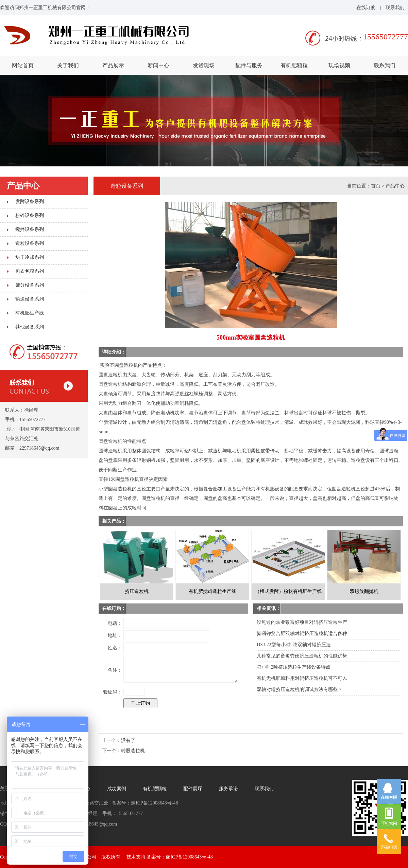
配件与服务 (249, 65)
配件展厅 (193, 789)
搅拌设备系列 (30, 229)
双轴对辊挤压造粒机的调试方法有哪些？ (300, 690)
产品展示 (113, 65)
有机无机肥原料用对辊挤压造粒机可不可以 (302, 678)
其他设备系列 (30, 327)
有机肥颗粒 (294, 65)
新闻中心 (158, 65)
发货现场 (204, 65)
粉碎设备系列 (30, 215)
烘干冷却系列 (30, 257)
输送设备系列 (30, 299)
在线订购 (366, 8)
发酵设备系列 (30, 202)
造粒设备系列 (30, 243)
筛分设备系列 (30, 285)
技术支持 (136, 857)
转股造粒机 (133, 751)
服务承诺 (228, 789)
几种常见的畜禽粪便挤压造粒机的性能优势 (302, 656)
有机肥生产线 (30, 313)
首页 (376, 186)
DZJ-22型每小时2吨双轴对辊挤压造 (294, 645)
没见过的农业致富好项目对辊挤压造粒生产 (302, 622)
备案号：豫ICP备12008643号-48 (180, 857)
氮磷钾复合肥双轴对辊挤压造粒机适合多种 (302, 634)
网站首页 (23, 65)
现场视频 (339, 65)
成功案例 (117, 789)
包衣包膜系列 (30, 271)
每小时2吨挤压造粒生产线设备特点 (294, 667)
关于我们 (68, 65)
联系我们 (395, 8)
